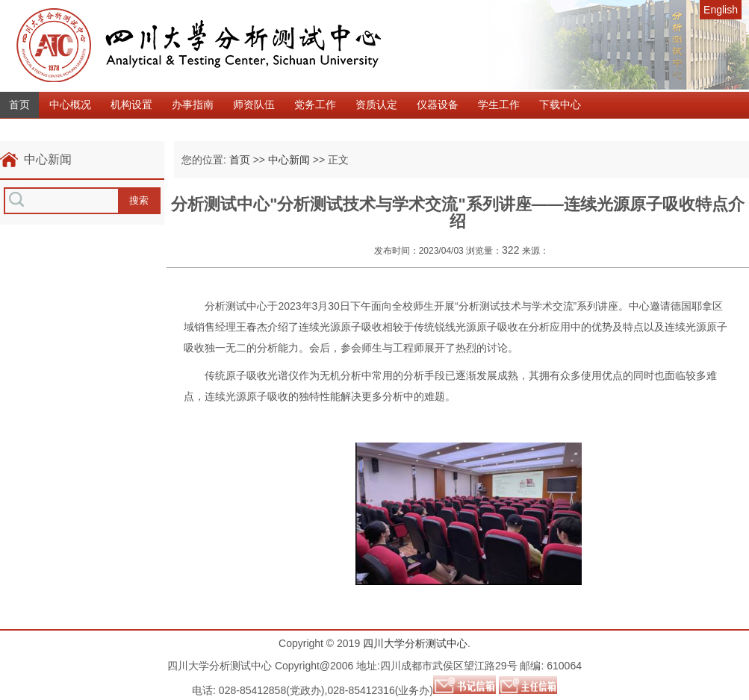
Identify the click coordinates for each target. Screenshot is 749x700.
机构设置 (131, 104)
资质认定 (376, 104)
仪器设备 (438, 104)
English (721, 10)
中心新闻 (289, 160)
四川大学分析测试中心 (415, 643)
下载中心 (560, 104)
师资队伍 (254, 104)
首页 (19, 104)
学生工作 (499, 104)
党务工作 (315, 104)
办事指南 (193, 104)
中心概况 (70, 104)
